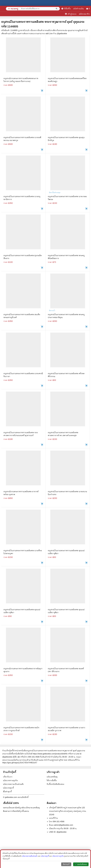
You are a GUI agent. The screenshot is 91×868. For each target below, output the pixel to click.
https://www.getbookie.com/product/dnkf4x (50, 754)
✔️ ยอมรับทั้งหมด (81, 864)
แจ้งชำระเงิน (80, 9)
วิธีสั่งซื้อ (67, 9)
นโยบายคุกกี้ (8, 788)
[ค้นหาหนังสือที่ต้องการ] (57, 9)
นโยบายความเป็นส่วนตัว (13, 784)
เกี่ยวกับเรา (8, 777)
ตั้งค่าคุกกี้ (7, 792)
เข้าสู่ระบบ (71, 14)
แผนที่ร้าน (53, 818)
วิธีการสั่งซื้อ (52, 780)
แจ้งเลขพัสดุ (52, 777)
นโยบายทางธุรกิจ (10, 780)
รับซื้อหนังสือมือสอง (55, 784)
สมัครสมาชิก (84, 14)
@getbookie (62, 832)
